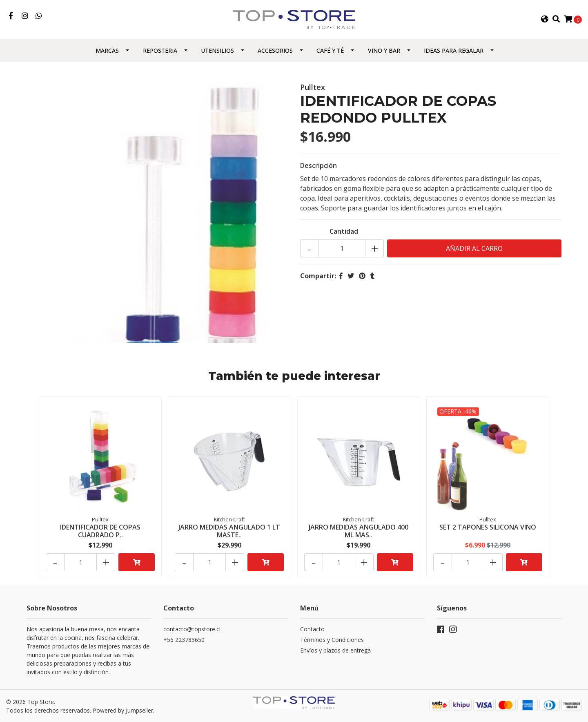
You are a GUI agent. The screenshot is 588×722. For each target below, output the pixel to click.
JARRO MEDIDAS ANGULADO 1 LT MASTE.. (229, 531)
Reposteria (160, 50)
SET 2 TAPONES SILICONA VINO (488, 527)
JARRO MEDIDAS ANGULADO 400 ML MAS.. (359, 531)
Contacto (312, 629)
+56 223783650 (184, 640)
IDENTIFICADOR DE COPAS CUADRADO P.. (100, 531)
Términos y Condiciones (332, 640)
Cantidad (344, 231)
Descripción (318, 165)
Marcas (107, 50)
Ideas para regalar (454, 50)
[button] (544, 19)
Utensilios (217, 50)
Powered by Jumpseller (123, 710)
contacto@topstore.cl (192, 629)
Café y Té (330, 50)
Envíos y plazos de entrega (335, 650)
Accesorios (275, 50)
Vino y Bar (384, 50)
